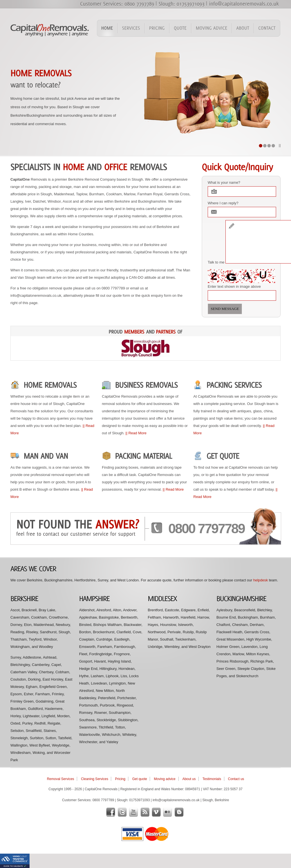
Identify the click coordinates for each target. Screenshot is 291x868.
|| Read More (136, 433)
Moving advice (165, 779)
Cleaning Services (95, 779)
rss (145, 812)
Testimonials (212, 779)
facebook (111, 812)
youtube (133, 812)
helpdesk (261, 580)
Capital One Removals (50, 29)
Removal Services (61, 779)
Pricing (120, 779)
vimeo (156, 812)
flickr (167, 812)
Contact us (236, 779)
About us (189, 779)
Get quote (140, 779)
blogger (179, 812)
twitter (122, 812)
